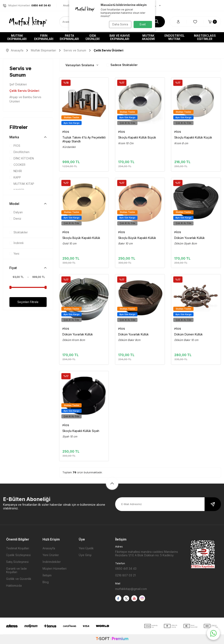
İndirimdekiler (52, 562)
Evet (143, 24)
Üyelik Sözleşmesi (18, 555)
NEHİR (16, 171)
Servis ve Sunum (75, 50)
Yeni (14, 254)
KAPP (15, 177)
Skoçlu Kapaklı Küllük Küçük (193, 137)
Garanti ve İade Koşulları (16, 570)
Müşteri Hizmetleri (55, 568)
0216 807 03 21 (125, 575)
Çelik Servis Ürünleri (24, 91)
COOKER (17, 165)
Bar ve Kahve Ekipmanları (120, 37)
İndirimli (16, 243)
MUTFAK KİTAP (22, 184)
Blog (46, 582)
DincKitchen (19, 152)
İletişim (47, 575)
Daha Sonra (119, 24)
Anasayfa (15, 50)
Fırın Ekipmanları (44, 37)
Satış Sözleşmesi (17, 562)
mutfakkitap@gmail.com (131, 589)
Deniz (15, 219)
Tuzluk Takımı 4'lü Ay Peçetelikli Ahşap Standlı (84, 139)
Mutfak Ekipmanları (17, 37)
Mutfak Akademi (148, 37)
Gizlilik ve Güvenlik (19, 579)
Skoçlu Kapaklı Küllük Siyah (81, 431)
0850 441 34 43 (126, 568)
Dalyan (16, 212)
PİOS (15, 146)
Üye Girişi (85, 555)
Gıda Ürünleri (93, 37)
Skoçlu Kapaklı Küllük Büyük (137, 137)
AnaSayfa (69, 5)
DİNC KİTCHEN (22, 158)
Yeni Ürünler (51, 555)
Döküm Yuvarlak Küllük (190, 238)
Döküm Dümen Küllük (189, 334)
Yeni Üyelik (86, 548)
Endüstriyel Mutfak (174, 37)
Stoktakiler (19, 232)
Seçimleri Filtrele (28, 302)
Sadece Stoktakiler (122, 65)
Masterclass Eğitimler (205, 37)
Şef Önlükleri (18, 84)
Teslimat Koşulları (18, 548)
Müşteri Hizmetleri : (27, 6)
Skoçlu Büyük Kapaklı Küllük (81, 238)
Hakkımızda (14, 586)
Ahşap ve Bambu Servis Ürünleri (25, 99)
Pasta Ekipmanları (69, 37)
